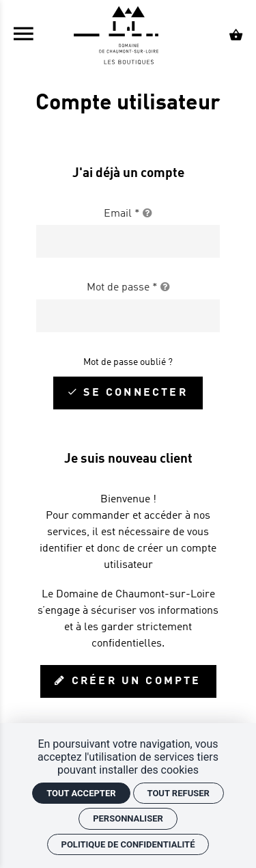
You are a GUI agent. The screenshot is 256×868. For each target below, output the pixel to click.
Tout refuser (179, 793)
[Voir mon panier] (236, 37)
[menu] (24, 37)
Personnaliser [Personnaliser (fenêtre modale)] (128, 818)
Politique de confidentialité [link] (128, 844)
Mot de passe (128, 288)
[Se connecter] (128, 393)
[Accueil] (128, 36)
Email (128, 214)
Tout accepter (81, 793)
